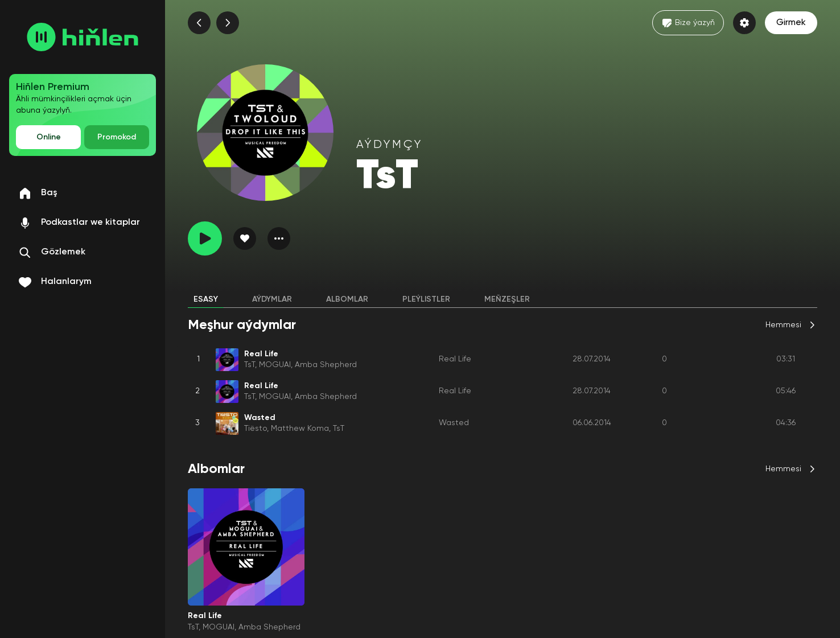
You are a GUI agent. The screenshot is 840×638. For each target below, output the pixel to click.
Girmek (791, 23)
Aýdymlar (272, 299)
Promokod (117, 137)
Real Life (455, 359)
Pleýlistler (426, 299)
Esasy (206, 299)
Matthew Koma (300, 429)
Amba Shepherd (326, 365)
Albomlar (347, 299)
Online (49, 137)
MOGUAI (275, 365)
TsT (250, 365)
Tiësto (256, 429)
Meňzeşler (507, 299)
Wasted (454, 423)
